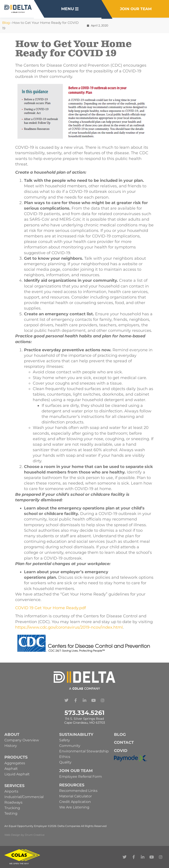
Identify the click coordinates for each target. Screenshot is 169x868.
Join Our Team (76, 771)
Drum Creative (35, 835)
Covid (121, 751)
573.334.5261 (84, 713)
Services (14, 786)
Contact (124, 742)
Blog (6, 23)
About (12, 735)
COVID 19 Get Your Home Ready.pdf (51, 608)
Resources (72, 785)
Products (16, 757)
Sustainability (76, 735)
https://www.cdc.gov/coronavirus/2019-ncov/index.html (69, 627)
